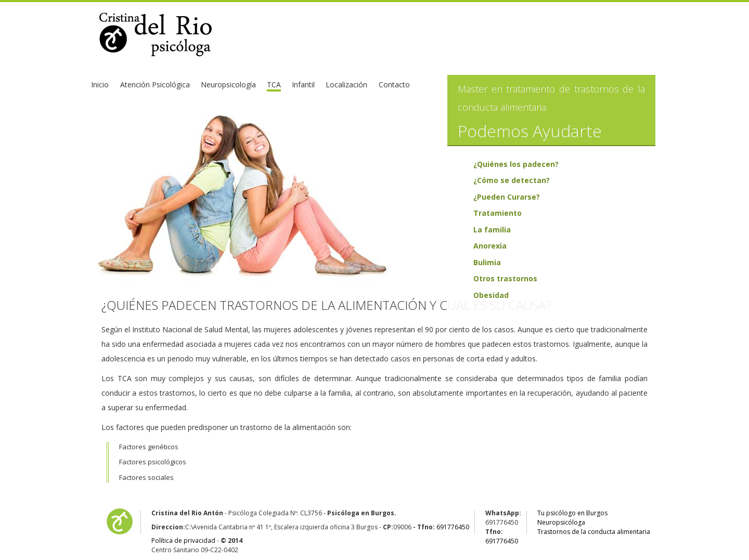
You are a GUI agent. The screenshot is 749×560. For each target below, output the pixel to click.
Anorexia (490, 246)
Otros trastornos (505, 278)
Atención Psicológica (155, 84)
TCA (274, 84)
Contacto (394, 84)
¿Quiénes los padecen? (516, 164)
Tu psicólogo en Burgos (572, 513)
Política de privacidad (183, 541)
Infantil (303, 84)
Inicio (100, 84)
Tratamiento (498, 213)
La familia (492, 230)
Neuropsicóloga (561, 522)
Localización (346, 84)
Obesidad (491, 295)
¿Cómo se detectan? (512, 180)
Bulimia (487, 262)
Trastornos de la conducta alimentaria (594, 532)
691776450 (453, 527)
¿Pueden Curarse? (507, 197)
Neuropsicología (228, 84)
